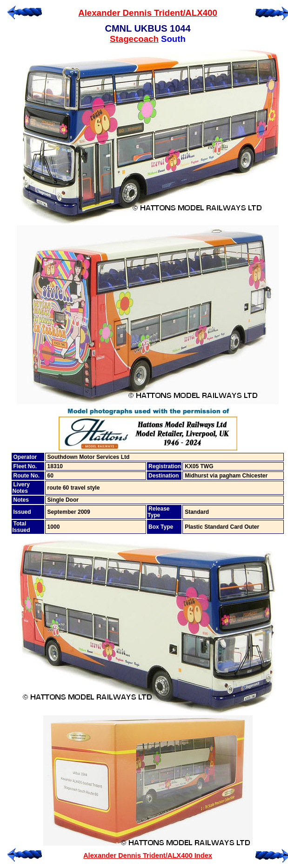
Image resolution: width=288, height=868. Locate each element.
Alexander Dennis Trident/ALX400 (148, 13)
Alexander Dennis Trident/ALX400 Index (148, 855)
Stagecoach (134, 39)
